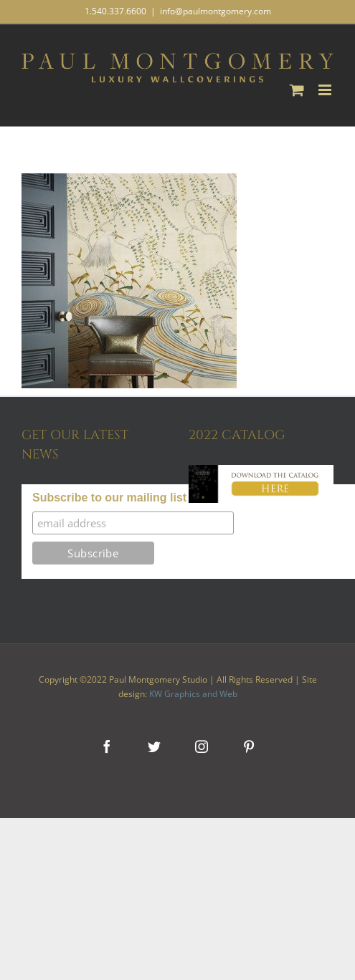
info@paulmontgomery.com (216, 11)
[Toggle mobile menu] (326, 90)
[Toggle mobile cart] (297, 90)
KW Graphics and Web (193, 694)
